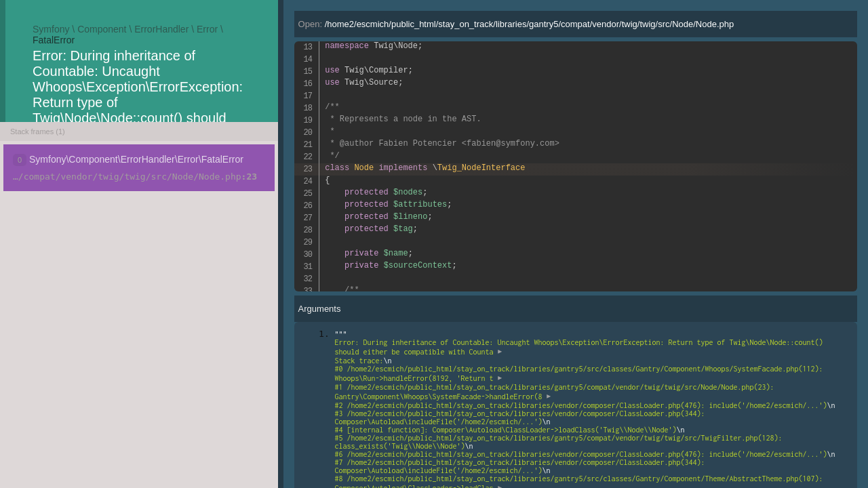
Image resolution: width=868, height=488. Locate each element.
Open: (516, 24)
